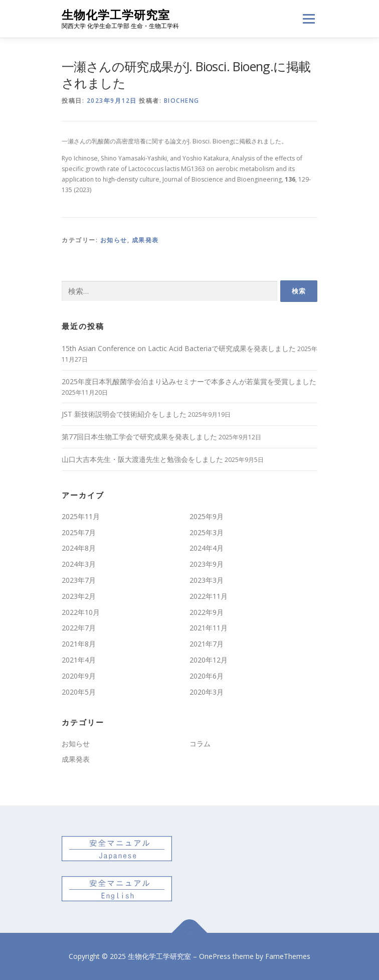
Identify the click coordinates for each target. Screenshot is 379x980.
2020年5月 (79, 692)
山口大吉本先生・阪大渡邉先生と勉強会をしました (142, 459)
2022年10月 (81, 612)
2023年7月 (79, 580)
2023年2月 (79, 596)
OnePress (215, 956)
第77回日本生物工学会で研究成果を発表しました (139, 437)
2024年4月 (207, 548)
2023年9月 (207, 564)
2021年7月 (207, 644)
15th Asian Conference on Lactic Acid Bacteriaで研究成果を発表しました (179, 348)
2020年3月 (207, 692)
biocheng (182, 101)
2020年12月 (209, 660)
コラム (200, 744)
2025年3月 (207, 532)
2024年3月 (79, 564)
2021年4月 (79, 660)
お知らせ (114, 240)
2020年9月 (79, 676)
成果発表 (145, 240)
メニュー (309, 19)
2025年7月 (79, 532)
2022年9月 (207, 612)
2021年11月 (209, 628)
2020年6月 (207, 676)
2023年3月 (207, 580)
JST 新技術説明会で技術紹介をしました (124, 414)
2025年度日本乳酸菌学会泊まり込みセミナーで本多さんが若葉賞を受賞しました (189, 381)
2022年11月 (209, 596)
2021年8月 (79, 644)
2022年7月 (79, 628)
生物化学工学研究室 (116, 15)
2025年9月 (207, 516)
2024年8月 (79, 548)
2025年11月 (81, 516)
